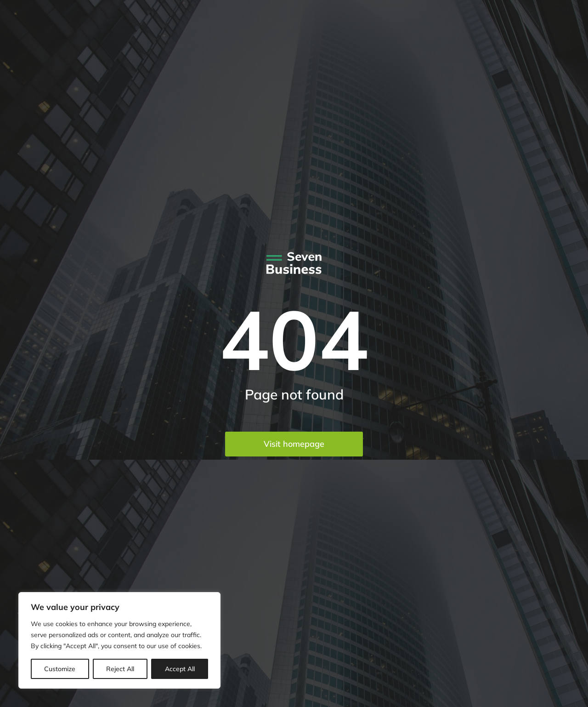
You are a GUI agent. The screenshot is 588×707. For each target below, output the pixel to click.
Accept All (180, 669)
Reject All (120, 669)
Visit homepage (294, 444)
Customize (60, 669)
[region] (119, 640)
